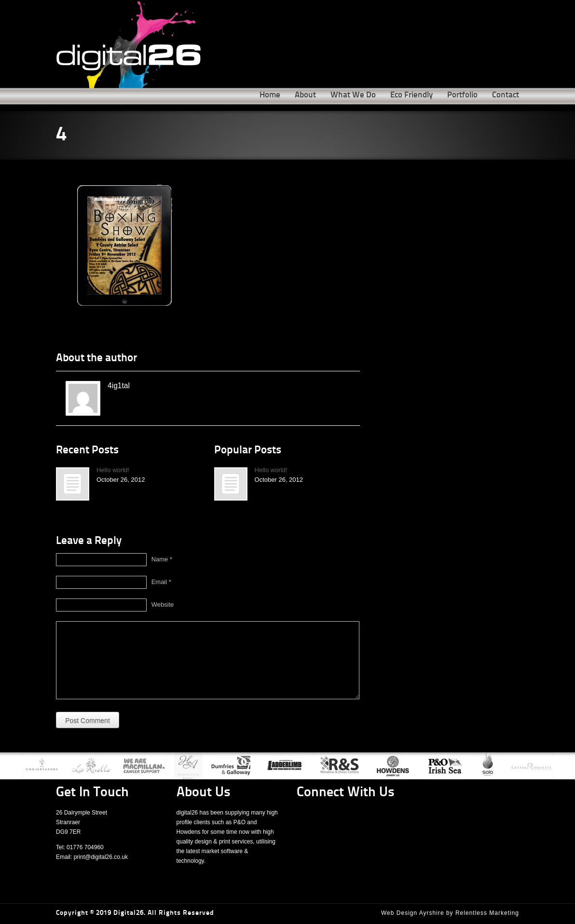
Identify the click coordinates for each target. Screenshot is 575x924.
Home (270, 95)
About (305, 95)
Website (163, 605)
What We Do (353, 95)
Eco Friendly (411, 95)
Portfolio (462, 95)
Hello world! (113, 470)
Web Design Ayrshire (413, 913)
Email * (161, 582)
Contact (506, 95)
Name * (162, 559)
